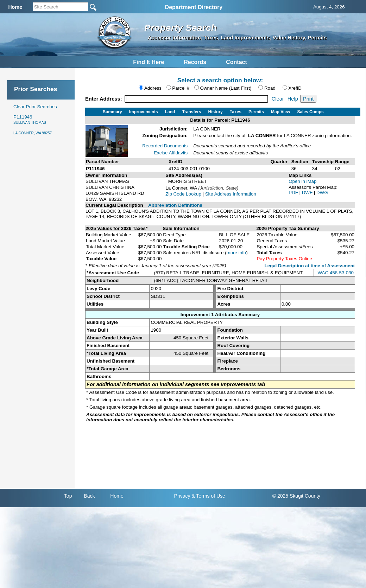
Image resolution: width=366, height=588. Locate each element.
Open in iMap (302, 181)
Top (68, 496)
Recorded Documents (165, 146)
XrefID (295, 88)
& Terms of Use (208, 496)
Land (170, 112)
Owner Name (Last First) (226, 88)
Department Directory (194, 7)
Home (117, 496)
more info (236, 253)
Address (153, 88)
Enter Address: (104, 99)
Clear (278, 99)
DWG (322, 193)
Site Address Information (231, 194)
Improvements (144, 112)
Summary (112, 112)
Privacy (182, 496)
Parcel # (181, 88)
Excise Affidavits (171, 153)
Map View (280, 112)
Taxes (236, 112)
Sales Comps (310, 112)
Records (195, 62)
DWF (308, 193)
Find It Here (149, 62)
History (215, 112)
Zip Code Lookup (183, 194)
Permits (256, 112)
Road (270, 88)
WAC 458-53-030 (336, 273)
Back (89, 496)
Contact (236, 62)
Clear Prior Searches (35, 107)
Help (293, 99)
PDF (294, 193)
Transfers (191, 112)
